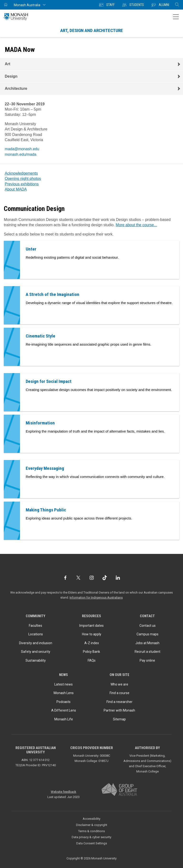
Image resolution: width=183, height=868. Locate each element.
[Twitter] (78, 578)
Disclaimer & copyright (92, 825)
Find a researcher (119, 702)
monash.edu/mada (21, 154)
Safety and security (36, 652)
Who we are (119, 684)
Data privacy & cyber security (91, 837)
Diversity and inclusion (36, 643)
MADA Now (20, 50)
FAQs (92, 660)
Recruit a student (147, 652)
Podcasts (64, 702)
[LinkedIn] (118, 578)
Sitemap (119, 719)
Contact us (147, 626)
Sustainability (36, 660)
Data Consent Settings (92, 843)
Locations (36, 634)
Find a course (119, 693)
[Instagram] (92, 578)
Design (11, 76)
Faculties (36, 626)
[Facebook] (65, 578)
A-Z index (92, 643)
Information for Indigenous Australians (96, 597)
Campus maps (147, 634)
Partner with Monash (119, 710)
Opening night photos (23, 179)
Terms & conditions (91, 831)
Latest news (64, 684)
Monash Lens (64, 693)
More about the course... (136, 225)
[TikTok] (105, 578)
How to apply (92, 634)
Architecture (16, 88)
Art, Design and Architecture (92, 30)
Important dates (91, 626)
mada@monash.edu (22, 149)
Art (8, 64)
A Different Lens (64, 710)
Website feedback (64, 792)
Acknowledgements (21, 173)
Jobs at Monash (147, 643)
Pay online (147, 660)
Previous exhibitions (22, 184)
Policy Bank (91, 652)
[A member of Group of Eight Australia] (119, 790)
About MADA (16, 189)
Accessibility (91, 819)
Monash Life (64, 719)
